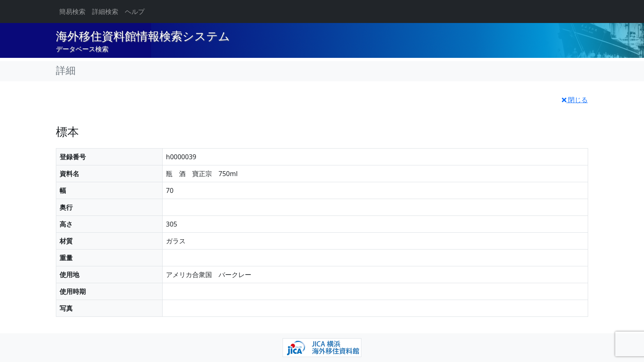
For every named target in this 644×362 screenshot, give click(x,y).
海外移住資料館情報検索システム (143, 36)
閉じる (575, 100)
